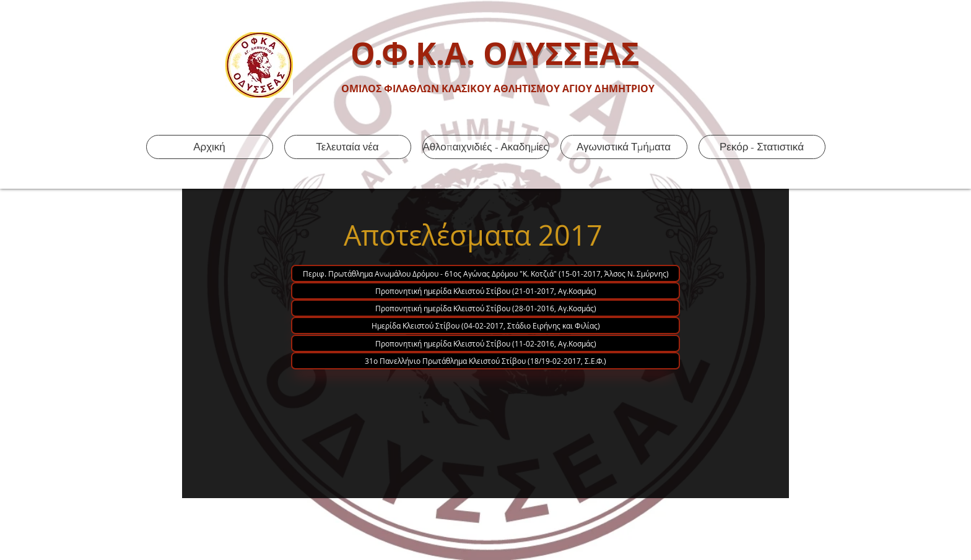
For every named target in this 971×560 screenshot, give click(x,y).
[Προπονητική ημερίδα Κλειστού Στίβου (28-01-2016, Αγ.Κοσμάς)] (485, 308)
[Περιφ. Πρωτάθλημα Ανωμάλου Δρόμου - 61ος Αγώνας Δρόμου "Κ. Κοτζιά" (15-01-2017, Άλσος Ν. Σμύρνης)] (485, 274)
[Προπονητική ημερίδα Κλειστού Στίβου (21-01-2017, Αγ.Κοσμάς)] (485, 291)
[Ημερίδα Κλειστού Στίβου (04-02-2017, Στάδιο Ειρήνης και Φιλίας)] (485, 325)
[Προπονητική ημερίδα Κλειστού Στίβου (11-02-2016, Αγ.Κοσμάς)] (485, 343)
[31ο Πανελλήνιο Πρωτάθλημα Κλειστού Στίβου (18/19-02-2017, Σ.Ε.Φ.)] (485, 361)
